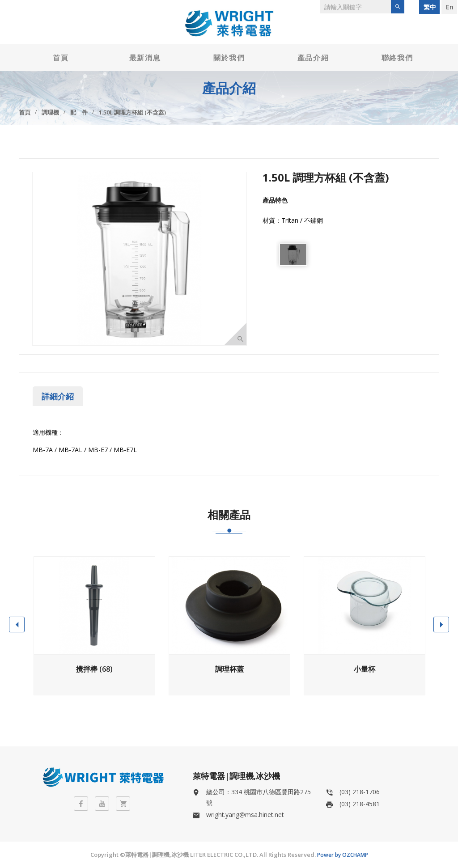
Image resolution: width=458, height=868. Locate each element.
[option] (293, 255)
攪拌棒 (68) (94, 669)
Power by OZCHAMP (343, 855)
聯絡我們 (397, 58)
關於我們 (229, 58)
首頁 (61, 58)
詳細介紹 (58, 396)
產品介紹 (313, 58)
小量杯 (365, 669)
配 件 (79, 112)
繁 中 (429, 7)
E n (449, 7)
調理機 (50, 112)
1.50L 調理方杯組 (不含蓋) (132, 112)
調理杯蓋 (229, 669)
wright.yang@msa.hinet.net (245, 815)
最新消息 (145, 58)
